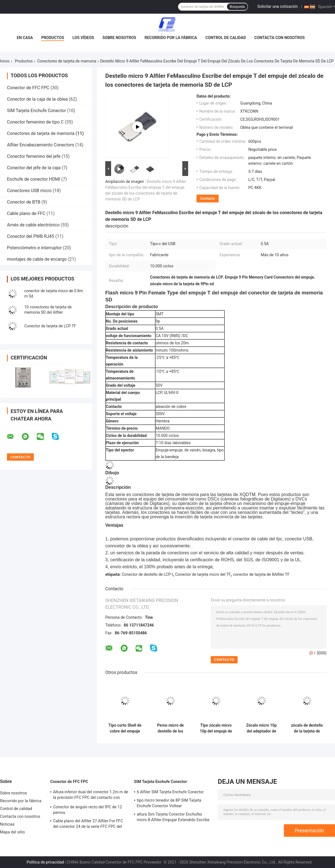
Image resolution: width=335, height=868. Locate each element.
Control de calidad (226, 38)
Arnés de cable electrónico (33, 225)
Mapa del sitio (12, 832)
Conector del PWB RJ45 (31, 236)
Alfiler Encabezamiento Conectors (41, 145)
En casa (25, 38)
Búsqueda (237, 7)
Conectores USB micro (29, 191)
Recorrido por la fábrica (171, 38)
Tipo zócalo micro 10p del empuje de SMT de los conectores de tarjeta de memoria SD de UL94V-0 (216, 728)
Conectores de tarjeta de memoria (67, 61)
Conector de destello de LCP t (147, 574)
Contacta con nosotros (280, 38)
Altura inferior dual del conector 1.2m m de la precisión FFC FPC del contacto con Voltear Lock (91, 796)
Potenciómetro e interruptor (34, 248)
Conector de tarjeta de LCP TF (50, 326)
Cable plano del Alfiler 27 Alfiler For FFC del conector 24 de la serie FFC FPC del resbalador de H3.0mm (88, 825)
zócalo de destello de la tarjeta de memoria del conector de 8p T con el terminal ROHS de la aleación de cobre (307, 728)
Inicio (5, 61)
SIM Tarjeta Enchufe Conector (36, 111)
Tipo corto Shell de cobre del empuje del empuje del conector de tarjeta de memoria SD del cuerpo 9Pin (125, 728)
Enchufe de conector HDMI (33, 179)
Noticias (7, 824)
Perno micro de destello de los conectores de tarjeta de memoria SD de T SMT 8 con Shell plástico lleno (170, 728)
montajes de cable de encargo (37, 259)
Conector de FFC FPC (28, 88)
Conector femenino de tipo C (35, 122)
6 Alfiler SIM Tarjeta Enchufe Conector (170, 792)
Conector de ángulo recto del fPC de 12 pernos (88, 810)
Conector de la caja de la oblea (37, 99)
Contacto (208, 198)
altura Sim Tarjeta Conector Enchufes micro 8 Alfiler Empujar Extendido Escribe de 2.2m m (173, 818)
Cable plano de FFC (26, 213)
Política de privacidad (45, 862)
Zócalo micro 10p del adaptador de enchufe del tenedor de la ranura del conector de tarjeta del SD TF (261, 728)
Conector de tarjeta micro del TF (203, 574)
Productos (53, 38)
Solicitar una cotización (278, 6)
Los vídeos (83, 38)
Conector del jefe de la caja (34, 168)
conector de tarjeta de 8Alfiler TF (261, 574)
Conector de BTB (24, 202)
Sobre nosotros (119, 38)
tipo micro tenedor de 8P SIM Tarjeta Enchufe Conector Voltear (169, 803)
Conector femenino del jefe (34, 156)
